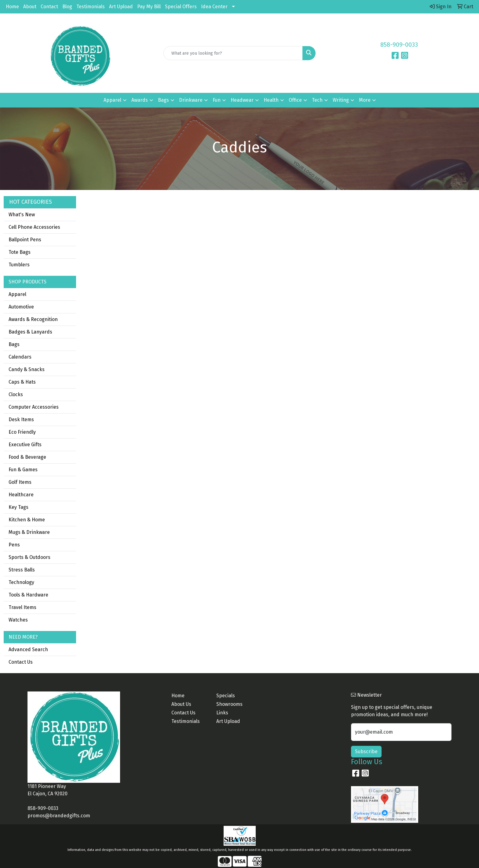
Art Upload (121, 7)
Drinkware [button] (191, 100)
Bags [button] (163, 100)
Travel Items (22, 607)
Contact (49, 7)
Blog (67, 7)
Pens (14, 545)
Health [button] (271, 100)
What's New (22, 215)
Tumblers (19, 265)
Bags (14, 344)
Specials (226, 696)
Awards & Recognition (33, 319)
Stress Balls (22, 570)
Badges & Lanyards (30, 332)
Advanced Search (28, 649)
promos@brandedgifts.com (59, 816)
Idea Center (214, 7)
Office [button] (295, 100)
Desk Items (21, 419)
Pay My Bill (149, 7)
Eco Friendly (22, 432)
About (30, 7)
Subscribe (366, 751)
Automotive (21, 307)
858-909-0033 (399, 45)
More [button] (365, 100)
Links (222, 713)
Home (12, 7)
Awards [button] (140, 100)
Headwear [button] (242, 100)
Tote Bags (20, 252)
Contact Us (21, 662)
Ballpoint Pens (25, 240)
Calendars (20, 357)
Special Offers (181, 7)
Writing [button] (341, 100)
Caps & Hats (22, 382)
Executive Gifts (25, 445)
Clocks (16, 394)
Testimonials (91, 7)
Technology (21, 582)
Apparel (17, 294)
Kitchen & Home (27, 520)
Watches (18, 620)
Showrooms (229, 704)
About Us (181, 704)
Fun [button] (217, 100)
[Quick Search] (233, 53)
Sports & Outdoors (29, 557)
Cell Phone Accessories (34, 227)
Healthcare (21, 495)
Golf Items (20, 482)
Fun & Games (23, 470)
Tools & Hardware (28, 595)
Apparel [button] (112, 100)
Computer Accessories (34, 407)
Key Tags (18, 507)
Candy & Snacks (27, 369)
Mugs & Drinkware (29, 532)
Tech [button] (317, 100)
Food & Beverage (27, 457)
